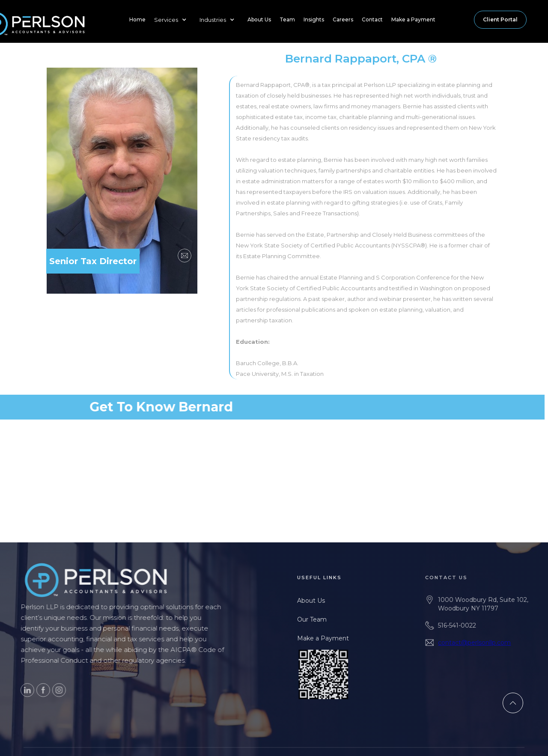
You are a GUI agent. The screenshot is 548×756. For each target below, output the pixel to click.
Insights (314, 19)
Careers (343, 19)
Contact (372, 19)
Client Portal (500, 19)
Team (287, 19)
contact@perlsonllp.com (485, 643)
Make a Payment (413, 19)
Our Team (319, 619)
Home (137, 19)
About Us (259, 19)
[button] (173, 20)
